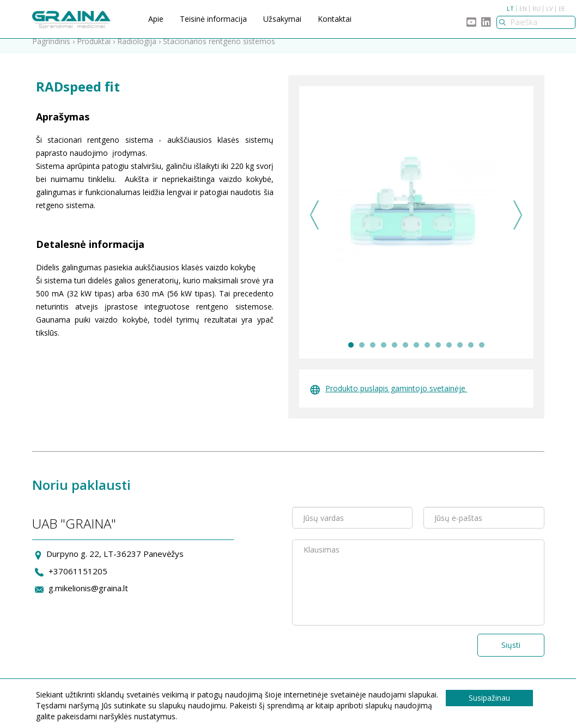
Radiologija (137, 50)
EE (562, 8)
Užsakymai (282, 19)
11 (460, 354)
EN (523, 8)
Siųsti (511, 654)
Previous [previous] (315, 224)
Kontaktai (335, 19)
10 (449, 354)
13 (482, 354)
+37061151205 (78, 579)
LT (510, 8)
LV (550, 8)
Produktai (94, 50)
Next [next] (518, 224)
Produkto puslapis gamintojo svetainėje (389, 397)
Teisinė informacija (213, 19)
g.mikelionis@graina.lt (88, 597)
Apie (156, 19)
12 (471, 354)
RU (536, 8)
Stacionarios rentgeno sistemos (219, 50)
